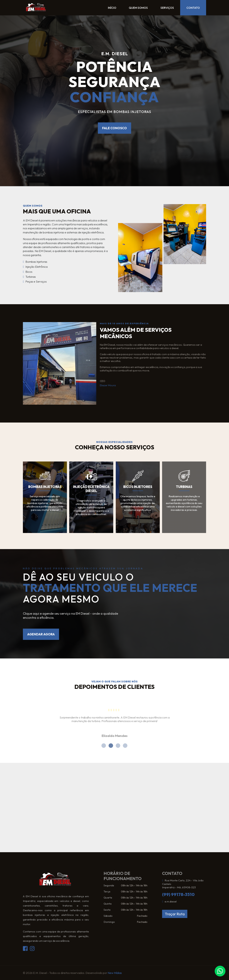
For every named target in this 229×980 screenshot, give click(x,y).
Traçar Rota (175, 914)
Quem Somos (130, 8)
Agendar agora (41, 634)
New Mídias (115, 973)
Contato (191, 8)
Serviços (162, 8)
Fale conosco (114, 128)
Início (101, 8)
